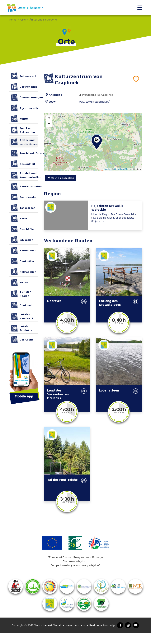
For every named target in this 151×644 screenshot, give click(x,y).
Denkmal (21, 305)
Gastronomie (24, 87)
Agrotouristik (24, 108)
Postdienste (24, 197)
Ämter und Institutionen (44, 19)
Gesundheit (23, 164)
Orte (23, 19)
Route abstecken (61, 178)
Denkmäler (23, 261)
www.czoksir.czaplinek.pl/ (94, 102)
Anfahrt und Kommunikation (24, 175)
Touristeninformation (24, 153)
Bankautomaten (24, 186)
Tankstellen (23, 208)
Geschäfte (22, 229)
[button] (97, 142)
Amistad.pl (108, 636)
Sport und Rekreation (23, 130)
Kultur (20, 119)
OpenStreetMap (122, 169)
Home (13, 19)
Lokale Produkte (22, 328)
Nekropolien (24, 272)
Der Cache (22, 339)
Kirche (20, 282)
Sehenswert (24, 76)
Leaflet (107, 169)
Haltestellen (24, 250)
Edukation (22, 240)
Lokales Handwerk (22, 316)
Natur (19, 218)
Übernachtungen (24, 97)
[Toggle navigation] (140, 8)
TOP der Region (21, 294)
